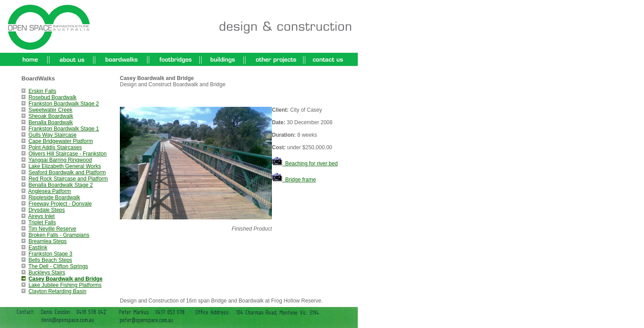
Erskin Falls (42, 91)
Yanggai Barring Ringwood (60, 160)
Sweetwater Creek (51, 110)
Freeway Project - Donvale (60, 204)
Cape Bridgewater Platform (61, 141)
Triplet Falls (42, 223)
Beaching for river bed (305, 164)
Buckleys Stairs (47, 273)
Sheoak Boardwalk (51, 116)
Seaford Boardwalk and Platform (67, 172)
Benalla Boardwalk (51, 122)
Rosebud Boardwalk (53, 97)
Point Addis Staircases (55, 147)
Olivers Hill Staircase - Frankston (68, 154)
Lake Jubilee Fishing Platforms (65, 285)
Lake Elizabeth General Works (65, 166)
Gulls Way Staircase (53, 135)
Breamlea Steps (48, 241)
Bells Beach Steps (50, 260)
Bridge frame (294, 180)
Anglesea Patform (49, 191)
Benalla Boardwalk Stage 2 (61, 185)
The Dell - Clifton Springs (58, 266)
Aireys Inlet (41, 216)
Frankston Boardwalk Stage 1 (64, 129)
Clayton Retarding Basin (57, 291)
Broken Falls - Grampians (59, 235)
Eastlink (38, 248)
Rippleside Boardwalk (54, 198)
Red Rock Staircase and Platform (68, 179)
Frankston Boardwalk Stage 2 (64, 104)
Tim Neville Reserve (52, 229)
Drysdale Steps (47, 210)
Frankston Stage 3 (51, 254)
